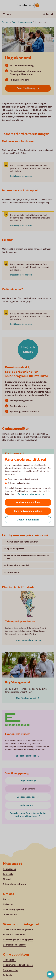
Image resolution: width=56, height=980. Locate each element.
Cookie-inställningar (28, 520)
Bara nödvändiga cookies (28, 511)
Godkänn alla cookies (28, 502)
